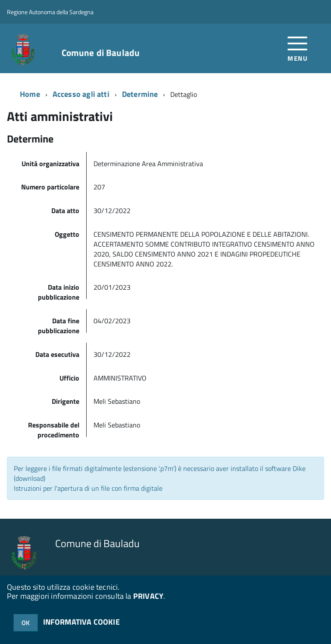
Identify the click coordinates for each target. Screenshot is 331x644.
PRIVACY (148, 596)
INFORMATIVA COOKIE (81, 622)
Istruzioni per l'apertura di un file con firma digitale (88, 488)
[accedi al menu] (298, 48)
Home (30, 94)
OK (26, 623)
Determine (140, 94)
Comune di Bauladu (101, 53)
